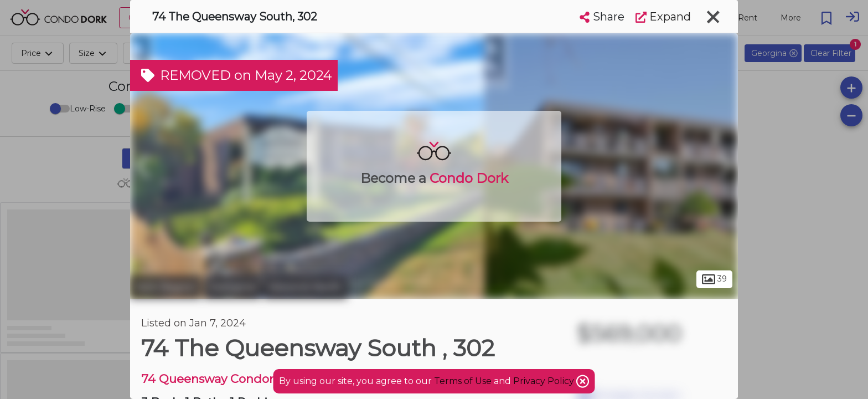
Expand (663, 17)
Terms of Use (463, 381)
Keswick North (305, 287)
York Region (166, 287)
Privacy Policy (545, 381)
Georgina (232, 287)
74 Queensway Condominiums (231, 379)
